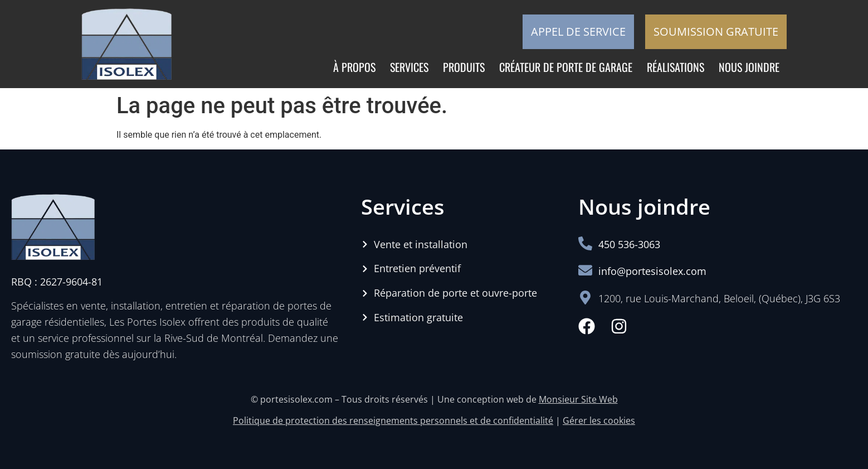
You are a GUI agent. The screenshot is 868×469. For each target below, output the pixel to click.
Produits (464, 67)
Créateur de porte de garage (566, 67)
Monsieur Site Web (578, 399)
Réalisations (676, 67)
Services (409, 67)
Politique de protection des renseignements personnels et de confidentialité (393, 420)
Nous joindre (749, 67)
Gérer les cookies (599, 420)
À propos (354, 67)
